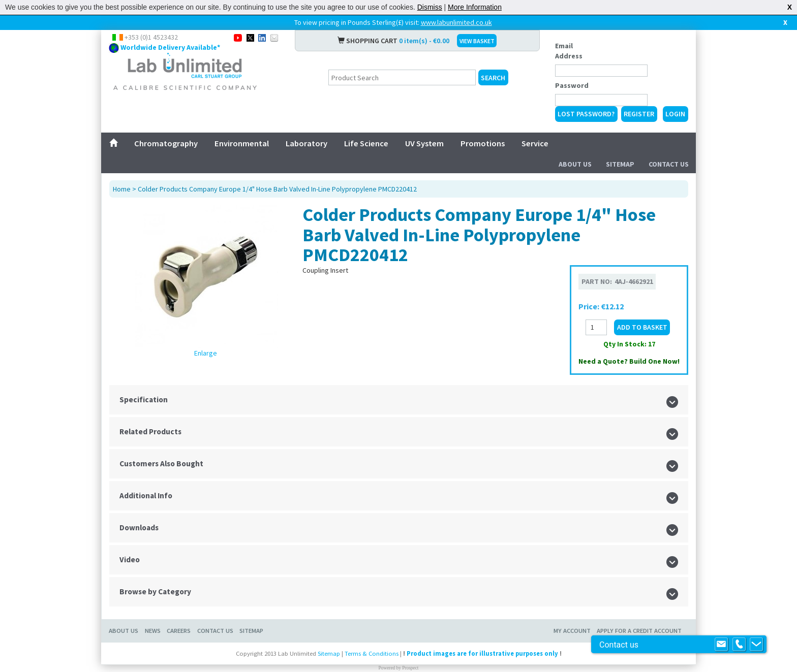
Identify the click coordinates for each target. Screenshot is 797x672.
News (153, 631)
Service (535, 143)
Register (639, 114)
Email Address (569, 51)
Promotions (483, 143)
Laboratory (306, 143)
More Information (475, 7)
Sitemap (620, 164)
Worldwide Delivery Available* (170, 47)
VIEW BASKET (477, 41)
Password (572, 85)
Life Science (366, 143)
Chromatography (166, 143)
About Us (575, 164)
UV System (424, 143)
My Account (572, 631)
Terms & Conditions (372, 653)
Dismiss (430, 7)
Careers (179, 631)
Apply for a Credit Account (639, 631)
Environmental (242, 143)
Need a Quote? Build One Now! (629, 361)
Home (122, 189)
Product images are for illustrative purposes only (482, 653)
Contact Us (669, 164)
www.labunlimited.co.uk (456, 22)
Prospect (410, 668)
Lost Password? (586, 114)
